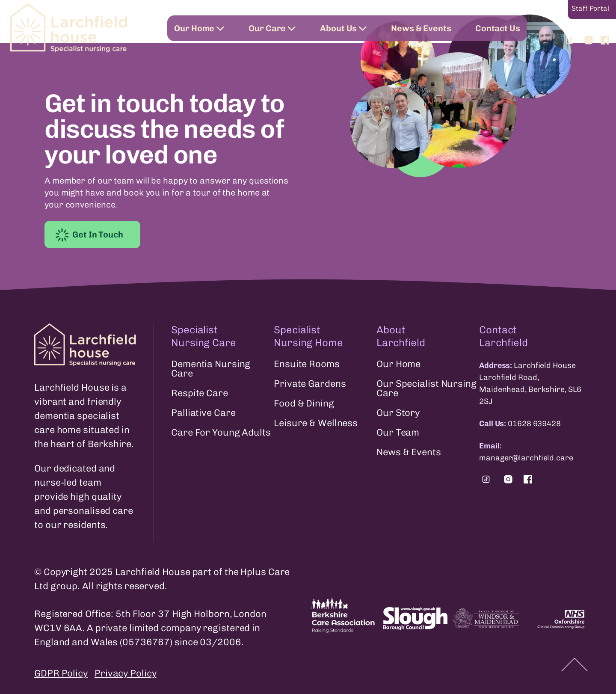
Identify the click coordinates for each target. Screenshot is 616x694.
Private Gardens (310, 384)
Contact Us (498, 28)
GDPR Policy (61, 673)
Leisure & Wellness (316, 423)
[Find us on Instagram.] (508, 479)
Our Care (272, 28)
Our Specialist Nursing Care (426, 389)
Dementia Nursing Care (211, 369)
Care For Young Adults (221, 433)
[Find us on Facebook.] (528, 479)
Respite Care (200, 393)
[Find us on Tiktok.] (486, 479)
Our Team (398, 433)
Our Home (199, 28)
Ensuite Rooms (307, 364)
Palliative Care (203, 413)
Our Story (398, 413)
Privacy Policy (126, 673)
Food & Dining (304, 403)
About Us (344, 28)
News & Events (421, 28)
